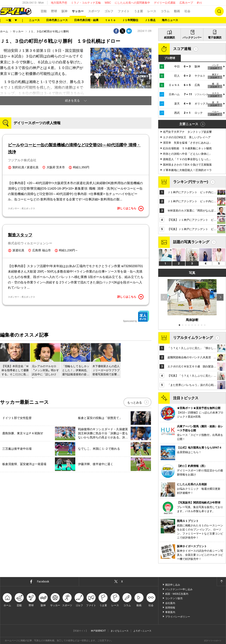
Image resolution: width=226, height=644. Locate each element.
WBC (108, 3)
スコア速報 (182, 49)
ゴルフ (109, 11)
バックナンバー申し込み (179, 589)
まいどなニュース (120, 631)
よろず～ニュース (142, 631)
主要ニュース (189, 124)
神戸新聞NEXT (98, 631)
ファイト (124, 11)
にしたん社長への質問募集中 (132, 3)
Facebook (43, 582)
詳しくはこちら (130, 209)
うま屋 (138, 11)
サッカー (78, 11)
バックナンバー (192, 38)
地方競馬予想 (59, 3)
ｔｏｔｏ (110, 20)
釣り (200, 3)
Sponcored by (136, 316)
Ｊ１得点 (150, 20)
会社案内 (170, 603)
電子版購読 (215, 38)
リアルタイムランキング (193, 338)
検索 (219, 11)
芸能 (44, 11)
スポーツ (94, 11)
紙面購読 (169, 38)
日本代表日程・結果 (86, 20)
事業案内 (170, 612)
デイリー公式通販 (165, 3)
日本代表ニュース (57, 20)
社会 (187, 11)
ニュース (34, 20)
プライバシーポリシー (178, 617)
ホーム (4, 31)
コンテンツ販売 (174, 598)
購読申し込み (173, 585)
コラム (165, 11)
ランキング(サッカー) (191, 182)
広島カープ (186, 3)
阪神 (64, 11)
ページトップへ (221, 582)
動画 (177, 11)
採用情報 (170, 608)
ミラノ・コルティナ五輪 (86, 3)
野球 (54, 11)
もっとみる (135, 403)
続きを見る (72, 101)
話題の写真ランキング (191, 242)
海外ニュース (170, 20)
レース (152, 11)
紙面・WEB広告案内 (177, 594)
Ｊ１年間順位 (130, 20)
